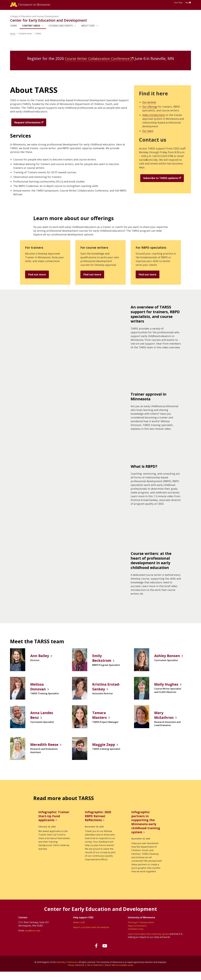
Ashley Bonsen (168, 656)
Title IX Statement (94, 973)
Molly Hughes (167, 685)
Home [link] (14, 26)
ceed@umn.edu (32, 939)
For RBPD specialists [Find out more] (152, 248)
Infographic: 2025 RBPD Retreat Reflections (99, 823)
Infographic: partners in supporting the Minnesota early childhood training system (146, 830)
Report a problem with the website (91, 935)
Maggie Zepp (104, 747)
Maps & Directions (137, 934)
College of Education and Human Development (34, 17)
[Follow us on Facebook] (96, 954)
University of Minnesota (67, 970)
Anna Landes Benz (42, 717)
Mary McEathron (164, 717)
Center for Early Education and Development (49, 21)
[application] (73, 335)
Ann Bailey (40, 656)
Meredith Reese (39, 749)
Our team (148, 131)
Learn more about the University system (149, 942)
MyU (188, 3)
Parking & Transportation (141, 931)
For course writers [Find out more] (95, 248)
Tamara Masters (100, 717)
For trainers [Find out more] (35, 248)
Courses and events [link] (61, 26)
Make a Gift (79, 931)
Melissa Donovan (39, 688)
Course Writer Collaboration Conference (97, 59)
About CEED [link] (88, 26)
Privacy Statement (75, 973)
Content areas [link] (31, 26)
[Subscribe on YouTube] (105, 954)
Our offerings (150, 107)
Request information (27, 123)
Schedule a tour (136, 937)
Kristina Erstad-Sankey (107, 688)
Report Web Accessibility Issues (120, 973)
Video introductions (154, 115)
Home (13, 34)
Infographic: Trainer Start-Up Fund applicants (52, 823)
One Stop (178, 3)
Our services (150, 103)
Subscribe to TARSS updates (161, 178)
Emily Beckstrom (102, 659)
